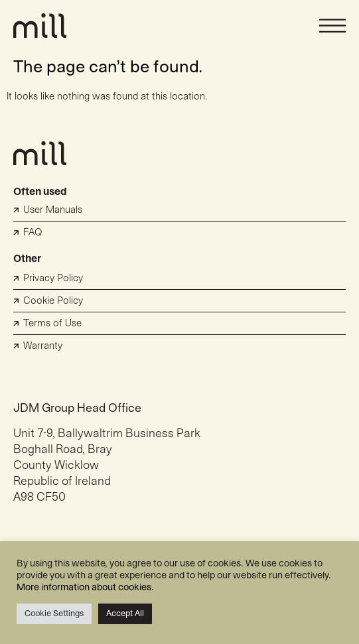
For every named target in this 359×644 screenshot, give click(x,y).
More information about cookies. (85, 587)
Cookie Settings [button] (54, 613)
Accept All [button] (125, 613)
